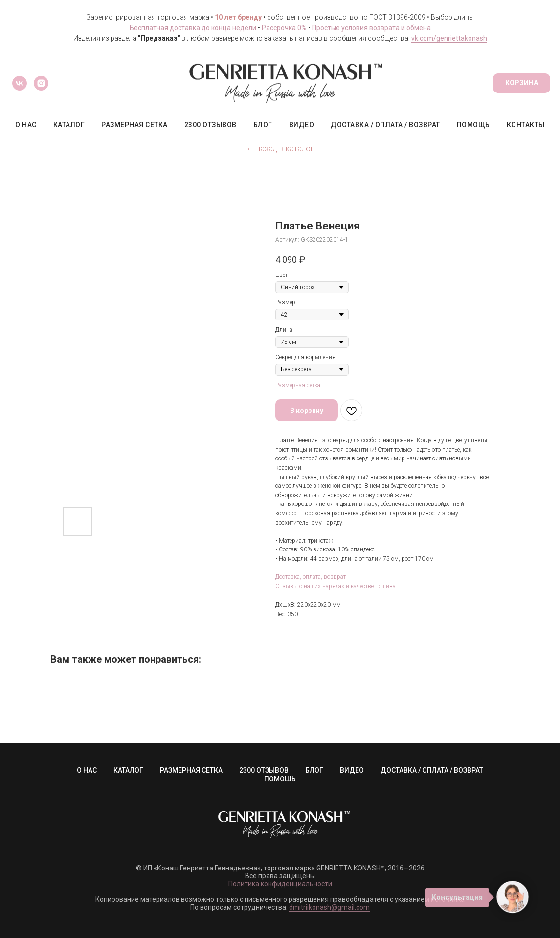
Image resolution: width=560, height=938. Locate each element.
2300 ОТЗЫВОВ (211, 125)
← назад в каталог (280, 149)
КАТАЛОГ (69, 125)
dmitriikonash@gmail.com (329, 907)
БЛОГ (263, 125)
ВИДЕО (302, 125)
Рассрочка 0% (284, 28)
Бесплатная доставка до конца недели (193, 28)
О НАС (26, 125)
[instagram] (41, 83)
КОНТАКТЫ (526, 125)
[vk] (20, 83)
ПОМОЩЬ (473, 125)
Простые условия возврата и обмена (371, 28)
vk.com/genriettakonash (449, 38)
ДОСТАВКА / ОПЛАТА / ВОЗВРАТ (385, 125)
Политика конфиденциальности (280, 884)
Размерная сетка (298, 385)
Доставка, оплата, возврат (311, 577)
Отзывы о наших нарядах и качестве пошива (336, 586)
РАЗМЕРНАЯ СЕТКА (134, 125)
